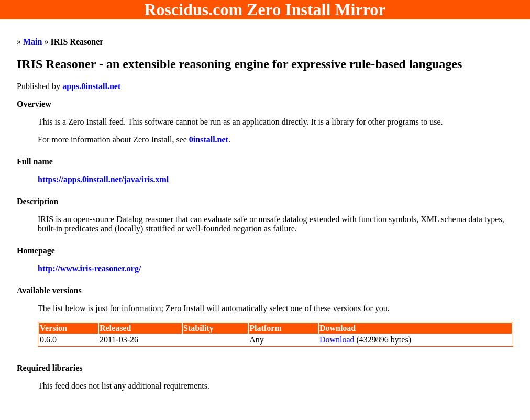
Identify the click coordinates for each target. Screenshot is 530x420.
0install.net (209, 140)
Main (32, 42)
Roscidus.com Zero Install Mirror (265, 9)
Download (337, 340)
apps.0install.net (91, 86)
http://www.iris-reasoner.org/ (89, 268)
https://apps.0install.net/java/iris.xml (103, 179)
